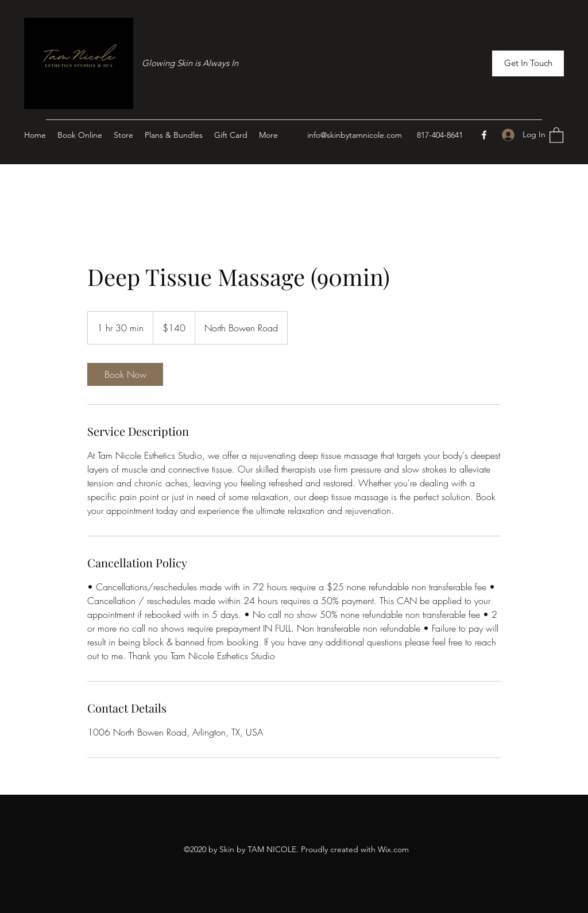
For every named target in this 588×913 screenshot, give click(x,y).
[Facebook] (484, 135)
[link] (125, 374)
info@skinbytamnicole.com (355, 135)
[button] (528, 63)
